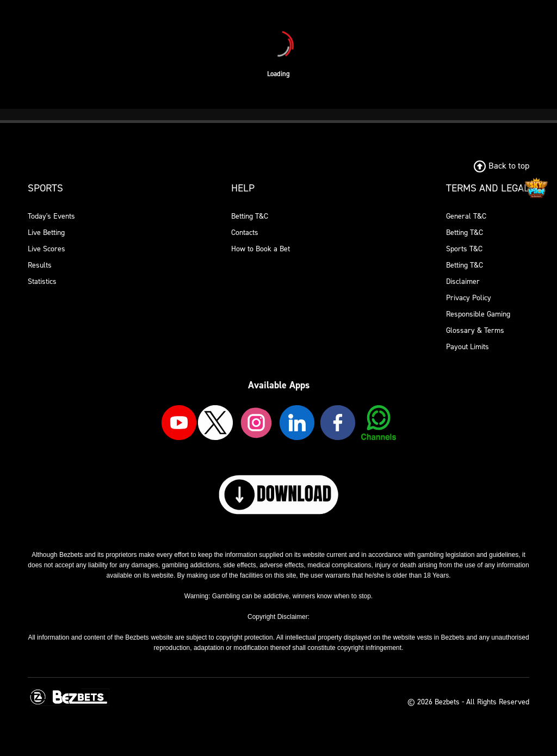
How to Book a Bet (261, 249)
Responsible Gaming (478, 314)
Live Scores (47, 249)
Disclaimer (463, 281)
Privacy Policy (469, 298)
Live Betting (46, 233)
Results (40, 265)
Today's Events (51, 216)
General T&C (466, 216)
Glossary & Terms (475, 330)
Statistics (42, 281)
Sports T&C (464, 249)
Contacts (245, 233)
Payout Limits (468, 347)
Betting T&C (250, 216)
